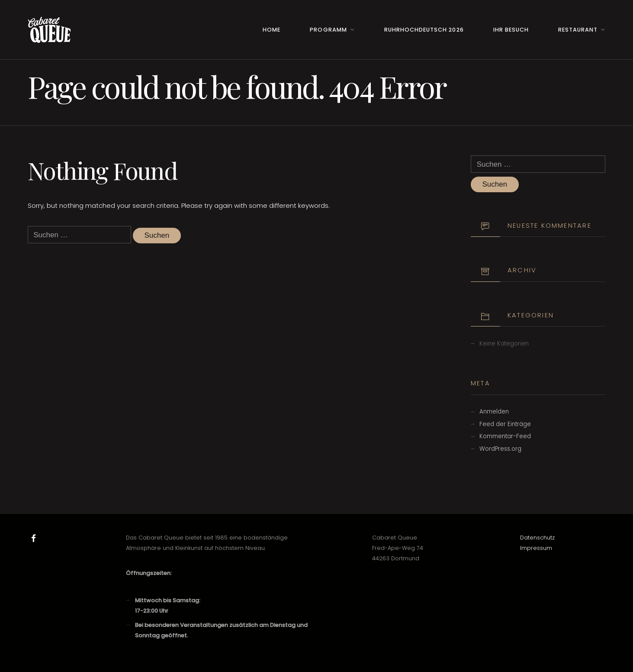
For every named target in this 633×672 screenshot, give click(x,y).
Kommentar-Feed (505, 436)
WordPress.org (500, 449)
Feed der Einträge (505, 424)
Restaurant (578, 30)
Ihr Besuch (511, 30)
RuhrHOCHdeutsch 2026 (424, 30)
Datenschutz (537, 538)
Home (272, 30)
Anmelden (494, 412)
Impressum (536, 548)
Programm (328, 30)
